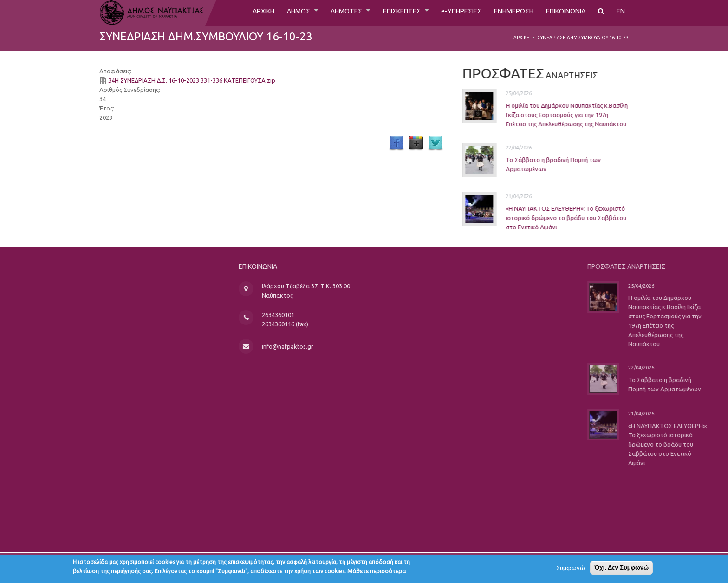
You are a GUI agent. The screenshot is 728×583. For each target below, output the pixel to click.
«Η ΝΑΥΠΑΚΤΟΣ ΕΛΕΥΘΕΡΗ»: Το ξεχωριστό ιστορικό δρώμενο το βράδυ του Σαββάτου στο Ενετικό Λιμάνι (554, 217)
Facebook (396, 143)
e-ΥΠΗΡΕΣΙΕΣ (447, 13)
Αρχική (522, 37)
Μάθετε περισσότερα (377, 573)
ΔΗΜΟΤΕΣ (323, 13)
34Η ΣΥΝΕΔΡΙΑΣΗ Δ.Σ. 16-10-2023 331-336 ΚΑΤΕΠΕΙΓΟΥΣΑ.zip (192, 80)
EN (621, 13)
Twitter (435, 143)
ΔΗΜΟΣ (272, 13)
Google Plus (416, 143)
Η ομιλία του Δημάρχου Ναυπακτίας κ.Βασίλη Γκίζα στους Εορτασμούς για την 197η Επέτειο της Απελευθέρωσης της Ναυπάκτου (555, 115)
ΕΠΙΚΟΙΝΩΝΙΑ (562, 13)
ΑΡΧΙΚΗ (233, 13)
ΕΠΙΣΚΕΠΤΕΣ (383, 13)
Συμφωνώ (571, 570)
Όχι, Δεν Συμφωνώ (621, 569)
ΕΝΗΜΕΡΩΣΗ (504, 13)
